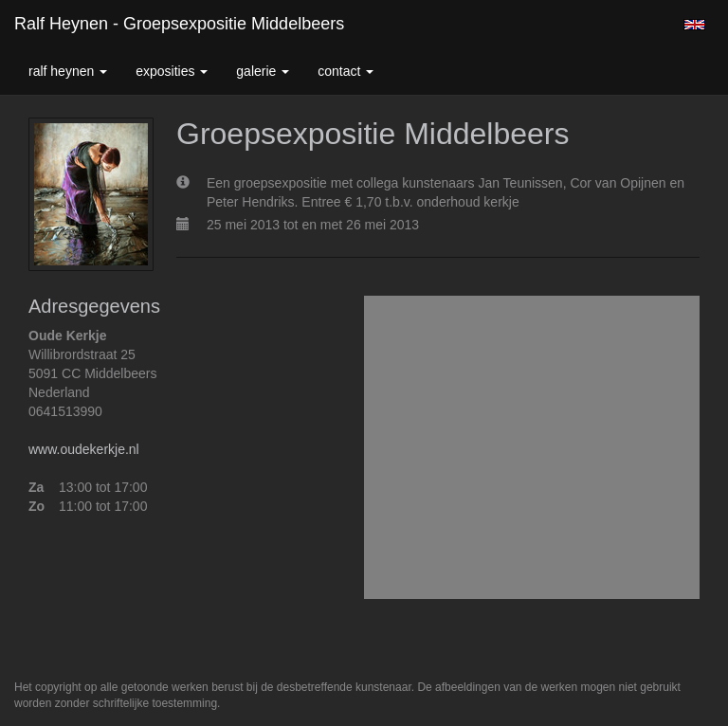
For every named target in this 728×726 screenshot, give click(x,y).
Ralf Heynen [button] (68, 71)
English (694, 25)
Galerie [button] (263, 71)
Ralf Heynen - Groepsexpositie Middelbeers (179, 24)
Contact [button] (346, 71)
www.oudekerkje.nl (84, 449)
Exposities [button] (172, 71)
